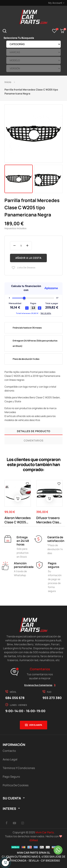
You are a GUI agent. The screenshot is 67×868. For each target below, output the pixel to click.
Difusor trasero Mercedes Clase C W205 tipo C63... (49, 520)
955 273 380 (52, 698)
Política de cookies (16, 785)
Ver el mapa (36, 725)
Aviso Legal (10, 759)
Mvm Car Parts (45, 832)
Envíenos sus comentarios (38, 685)
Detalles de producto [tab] (34, 431)
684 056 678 (15, 698)
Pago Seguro (11, 777)
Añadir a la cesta (28, 258)
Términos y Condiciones (19, 768)
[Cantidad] (21, 246)
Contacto (9, 751)
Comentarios (34, 440)
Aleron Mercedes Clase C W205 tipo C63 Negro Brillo (18, 520)
